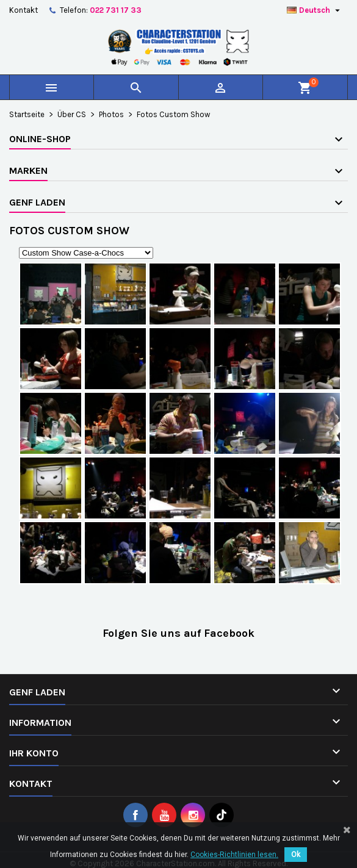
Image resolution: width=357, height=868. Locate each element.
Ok (296, 855)
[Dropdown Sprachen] (315, 10)
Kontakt (23, 10)
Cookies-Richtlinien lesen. (234, 855)
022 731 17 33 (116, 10)
